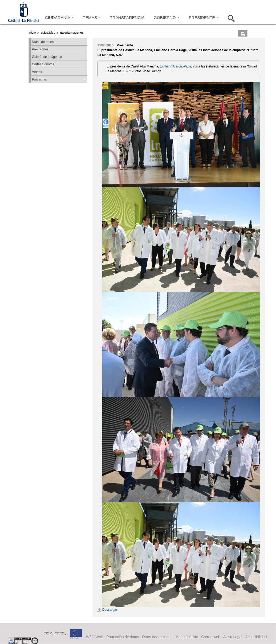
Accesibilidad (256, 637)
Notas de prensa (44, 42)
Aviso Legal (233, 637)
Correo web (210, 637)
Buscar (230, 18)
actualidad (48, 33)
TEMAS (92, 17)
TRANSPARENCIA (127, 17)
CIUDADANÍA (59, 17)
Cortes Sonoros (43, 64)
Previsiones (40, 49)
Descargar (107, 610)
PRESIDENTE (204, 17)
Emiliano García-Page (176, 66)
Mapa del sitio (187, 637)
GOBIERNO (167, 17)
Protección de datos (123, 637)
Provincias (39, 79)
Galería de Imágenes (47, 57)
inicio (32, 33)
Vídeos (37, 72)
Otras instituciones (157, 637)
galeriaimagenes (72, 33)
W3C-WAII (95, 637)
